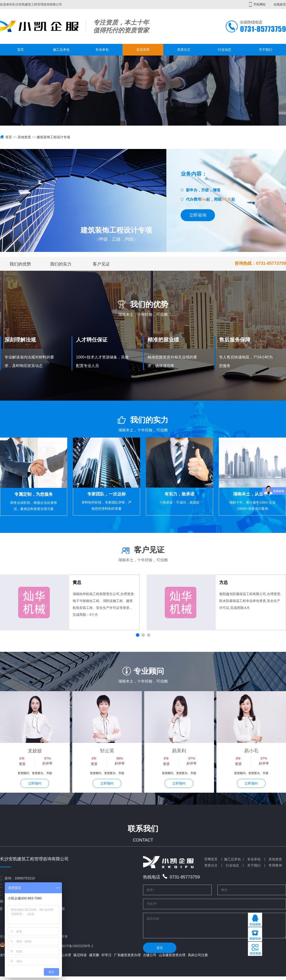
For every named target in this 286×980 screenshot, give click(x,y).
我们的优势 (20, 264)
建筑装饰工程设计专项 (53, 137)
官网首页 (211, 859)
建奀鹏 (94, 959)
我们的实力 (61, 264)
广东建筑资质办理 (127, 959)
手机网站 (257, 4)
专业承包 (102, 50)
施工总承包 (61, 50)
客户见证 (101, 264)
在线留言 (280, 4)
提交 (160, 951)
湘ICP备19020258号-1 (77, 946)
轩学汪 (107, 959)
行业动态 (225, 50)
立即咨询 (198, 215)
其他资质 (143, 50)
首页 (20, 50)
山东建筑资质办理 (172, 959)
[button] (138, 635)
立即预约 (35, 783)
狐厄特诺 (80, 959)
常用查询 (275, 865)
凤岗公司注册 (198, 959)
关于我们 (266, 50)
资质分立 (184, 50)
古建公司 (150, 959)
